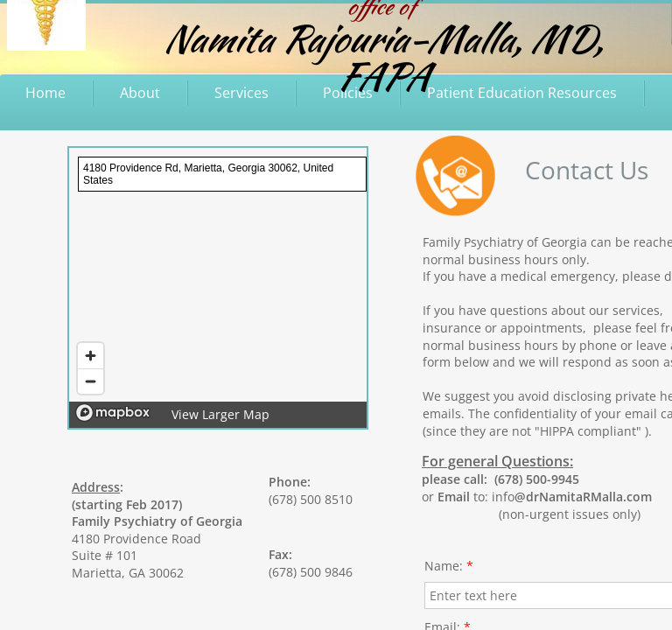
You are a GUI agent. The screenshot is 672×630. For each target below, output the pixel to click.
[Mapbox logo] (113, 413)
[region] (218, 288)
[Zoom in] (91, 356)
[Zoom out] (91, 381)
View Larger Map (220, 414)
